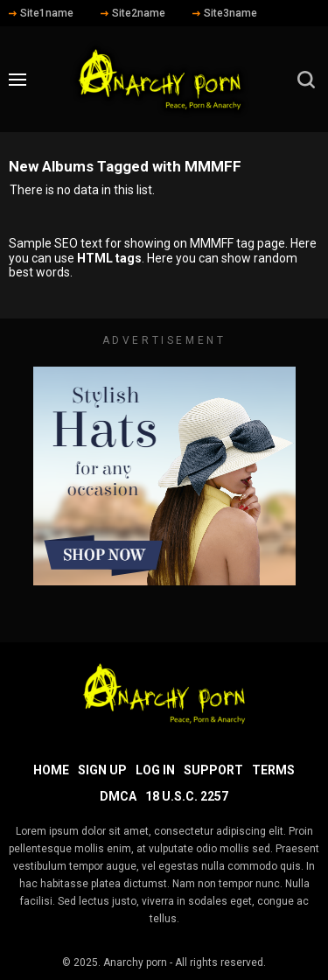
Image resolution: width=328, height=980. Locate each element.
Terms (273, 770)
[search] (306, 80)
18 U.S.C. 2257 (187, 796)
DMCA (118, 796)
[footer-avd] (164, 476)
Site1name (41, 13)
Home (51, 770)
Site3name (225, 13)
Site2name (133, 13)
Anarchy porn (135, 962)
